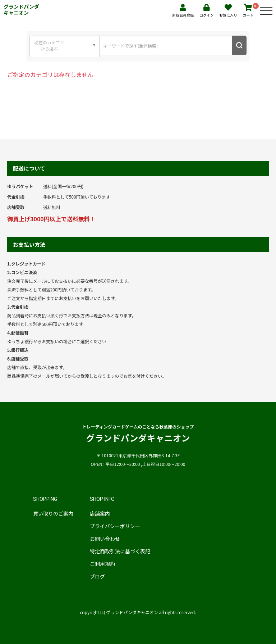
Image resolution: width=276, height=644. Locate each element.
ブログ (97, 576)
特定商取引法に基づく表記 (120, 551)
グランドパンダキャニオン (21, 10)
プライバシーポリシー (115, 526)
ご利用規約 (102, 564)
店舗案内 (100, 513)
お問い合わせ (105, 539)
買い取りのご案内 (53, 513)
